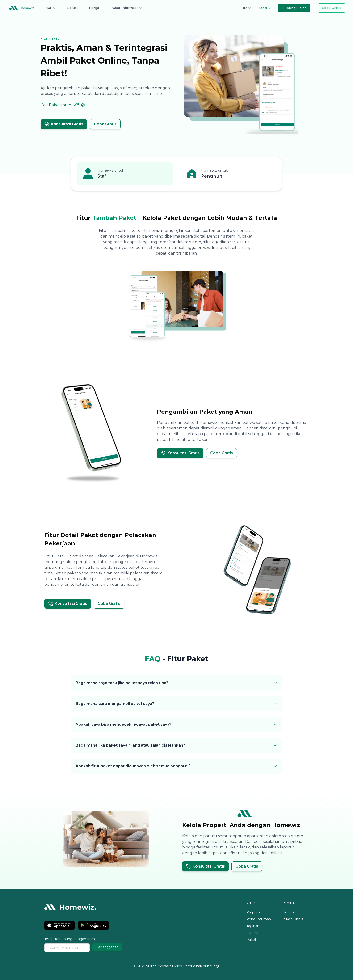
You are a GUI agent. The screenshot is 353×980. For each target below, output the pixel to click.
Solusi (73, 8)
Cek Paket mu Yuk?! (63, 105)
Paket (251, 940)
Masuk (265, 8)
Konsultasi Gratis (64, 124)
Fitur (50, 8)
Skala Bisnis (294, 919)
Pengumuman (259, 919)
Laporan (253, 933)
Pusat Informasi (126, 8)
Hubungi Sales (294, 8)
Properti (253, 912)
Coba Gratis (332, 8)
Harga (94, 8)
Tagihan (253, 926)
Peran (289, 912)
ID (247, 8)
